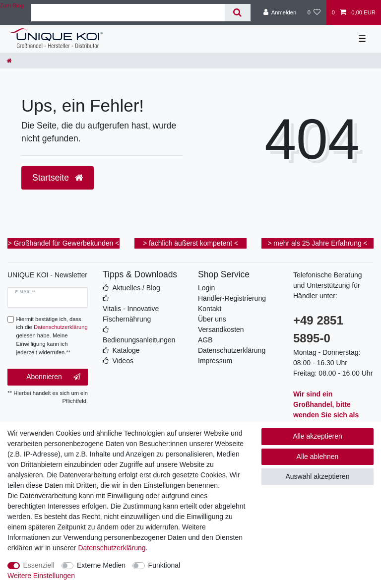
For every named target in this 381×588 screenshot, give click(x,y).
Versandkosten (221, 329)
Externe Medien (101, 565)
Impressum (215, 361)
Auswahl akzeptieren (317, 476)
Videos (123, 361)
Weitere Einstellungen (41, 576)
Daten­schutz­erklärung (112, 548)
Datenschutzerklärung (232, 350)
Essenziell (39, 565)
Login (206, 288)
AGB (205, 340)
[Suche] (237, 13)
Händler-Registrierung (232, 298)
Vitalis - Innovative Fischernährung (131, 314)
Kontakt (210, 309)
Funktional (164, 565)
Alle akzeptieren (317, 436)
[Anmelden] (280, 12)
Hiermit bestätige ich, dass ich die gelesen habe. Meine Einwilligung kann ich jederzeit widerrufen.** (52, 336)
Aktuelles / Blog (136, 288)
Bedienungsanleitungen (139, 340)
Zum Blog (12, 5)
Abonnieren (53, 377)
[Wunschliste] (314, 12)
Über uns (212, 319)
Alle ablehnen (318, 457)
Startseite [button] (58, 178)
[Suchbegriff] (128, 13)
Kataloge (126, 350)
